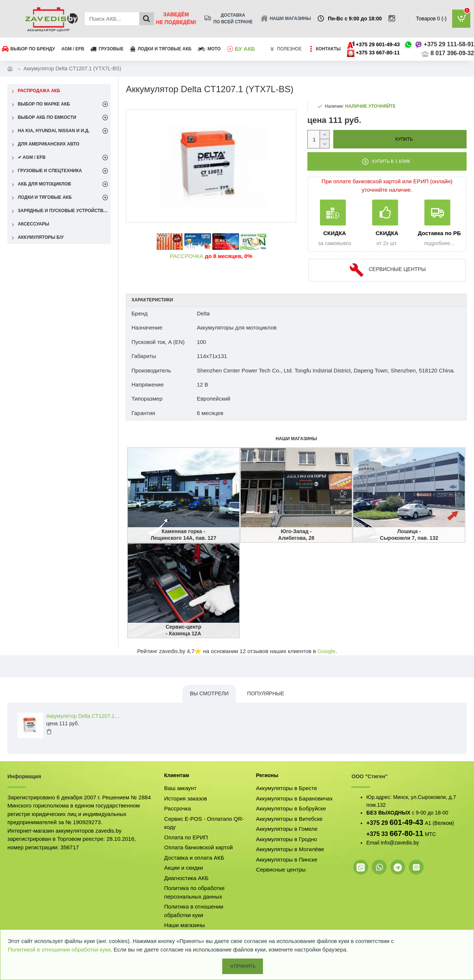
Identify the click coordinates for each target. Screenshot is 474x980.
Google (326, 651)
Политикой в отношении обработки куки (59, 949)
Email (373, 843)
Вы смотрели (209, 693)
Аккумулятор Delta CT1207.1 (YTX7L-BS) (84, 716)
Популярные (266, 693)
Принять (245, 966)
